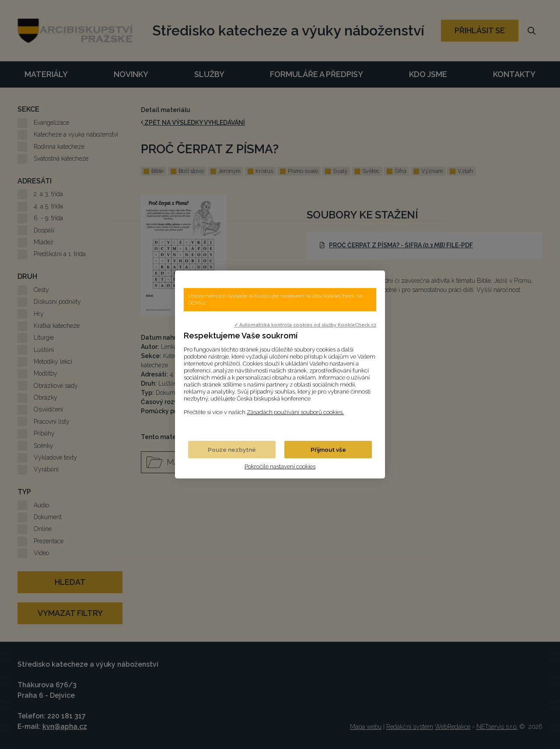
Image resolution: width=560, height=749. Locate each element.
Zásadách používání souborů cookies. (295, 412)
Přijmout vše (328, 450)
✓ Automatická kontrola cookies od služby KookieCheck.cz (305, 325)
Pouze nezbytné (232, 450)
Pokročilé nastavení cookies (280, 466)
